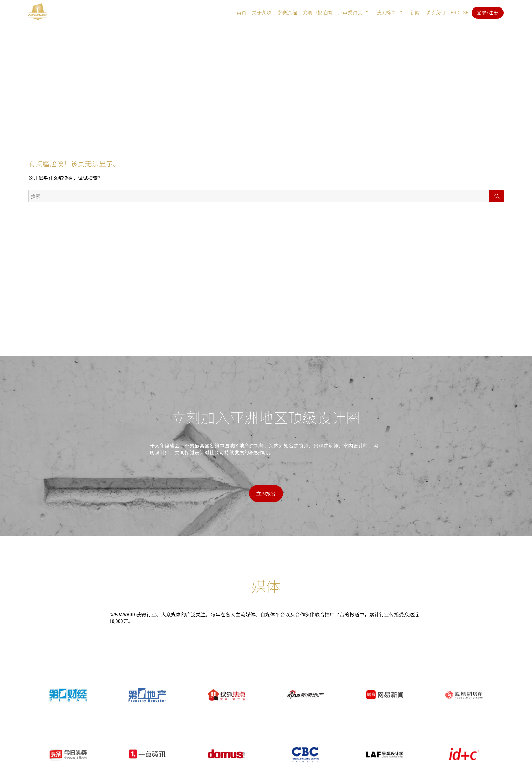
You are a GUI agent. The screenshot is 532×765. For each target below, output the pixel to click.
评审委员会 (350, 13)
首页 (241, 13)
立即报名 (266, 494)
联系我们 (435, 13)
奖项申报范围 (318, 13)
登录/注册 (488, 13)
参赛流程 (287, 13)
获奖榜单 (386, 13)
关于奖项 (262, 13)
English (460, 13)
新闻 (415, 13)
